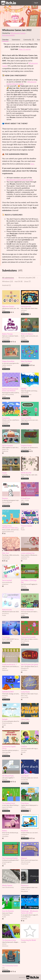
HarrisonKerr (25, 422)
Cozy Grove (25, 803)
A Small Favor (26, 498)
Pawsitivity (6, 418)
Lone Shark (25, 776)
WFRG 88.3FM (26, 473)
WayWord (24, 831)
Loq (3, 968)
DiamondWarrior (7, 502)
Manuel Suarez (25, 721)
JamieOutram (6, 422)
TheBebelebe (6, 915)
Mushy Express (7, 885)
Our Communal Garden (10, 858)
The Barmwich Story (9, 940)
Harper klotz (24, 613)
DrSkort (23, 807)
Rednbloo (5, 696)
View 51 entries (25, 49)
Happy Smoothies (8, 361)
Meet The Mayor (27, 361)
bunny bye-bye (26, 306)
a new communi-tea (28, 553)
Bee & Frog (24, 696)
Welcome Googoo (8, 306)
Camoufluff (5, 834)
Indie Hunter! (25, 393)
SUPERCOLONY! (8, 692)
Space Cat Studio (7, 807)
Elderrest (24, 858)
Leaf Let (4, 668)
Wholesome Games (18, 33)
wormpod (24, 310)
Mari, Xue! (6, 553)
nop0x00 (5, 475)
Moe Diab (24, 750)
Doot (4, 310)
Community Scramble (28, 637)
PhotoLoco (25, 885)
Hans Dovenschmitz (8, 887)
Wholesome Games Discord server (21, 83)
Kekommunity (7, 610)
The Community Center (10, 966)
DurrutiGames (25, 641)
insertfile (23, 942)
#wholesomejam (8, 35)
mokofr (23, 338)
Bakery (4, 831)
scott (22, 477)
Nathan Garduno (7, 365)
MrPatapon (24, 834)
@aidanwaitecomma (8, 532)
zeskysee (5, 780)
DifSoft (4, 944)
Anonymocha (6, 557)
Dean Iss (23, 586)
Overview (5, 40)
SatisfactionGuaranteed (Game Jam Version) (10, 390)
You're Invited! (7, 580)
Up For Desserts (7, 446)
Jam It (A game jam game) (30, 664)
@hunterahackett (7, 641)
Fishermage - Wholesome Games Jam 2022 (30, 912)
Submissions (16, 40)
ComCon (24, 747)
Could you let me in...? (9, 664)
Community (27, 40)
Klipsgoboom (25, 668)
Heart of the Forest (27, 610)
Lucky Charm (25, 692)
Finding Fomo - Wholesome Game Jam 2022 (10, 528)
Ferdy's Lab (5, 449)
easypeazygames (7, 862)
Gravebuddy (25, 780)
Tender (4, 473)
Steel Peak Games (26, 449)
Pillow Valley (25, 719)
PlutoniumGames (7, 723)
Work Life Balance (27, 334)
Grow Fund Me (26, 418)
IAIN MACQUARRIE (8, 394)
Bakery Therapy (7, 334)
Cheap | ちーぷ (25, 889)
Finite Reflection (26, 917)
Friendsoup (6, 637)
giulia (23, 528)
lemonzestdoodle (7, 582)
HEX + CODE (25, 500)
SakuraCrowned (26, 862)
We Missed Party (8, 776)
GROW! (24, 389)
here (32, 164)
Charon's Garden (27, 526)
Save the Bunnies (8, 911)
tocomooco (6, 613)
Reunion (5, 498)
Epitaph (5, 719)
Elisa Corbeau (6, 338)
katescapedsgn (6, 752)
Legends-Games (26, 363)
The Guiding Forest (9, 803)
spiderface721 (25, 557)
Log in (36, 3)
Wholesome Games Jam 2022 (17, 30)
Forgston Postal (26, 446)
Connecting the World (28, 940)
